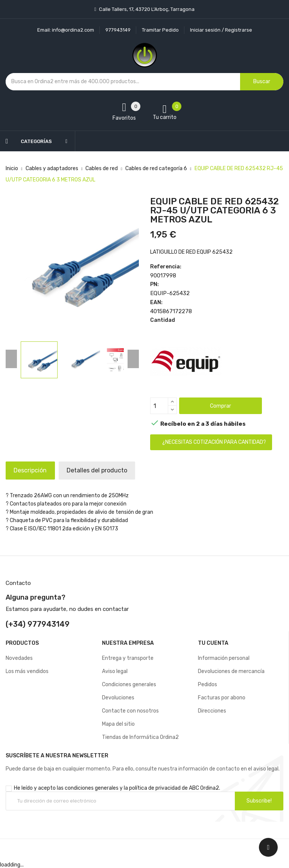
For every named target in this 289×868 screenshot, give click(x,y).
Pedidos (208, 685)
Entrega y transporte (128, 658)
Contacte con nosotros (130, 711)
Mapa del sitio (118, 724)
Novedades (19, 658)
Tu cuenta (213, 643)
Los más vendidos (27, 671)
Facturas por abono (222, 698)
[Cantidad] (159, 406)
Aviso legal (115, 671)
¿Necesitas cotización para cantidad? (214, 442)
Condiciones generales (129, 685)
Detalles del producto (107, 470)
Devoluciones (118, 698)
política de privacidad (155, 788)
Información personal (224, 658)
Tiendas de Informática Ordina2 (140, 737)
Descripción (33, 470)
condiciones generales (92, 788)
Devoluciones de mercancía (231, 671)
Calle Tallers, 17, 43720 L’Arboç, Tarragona (146, 9)
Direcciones (212, 711)
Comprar (221, 406)
